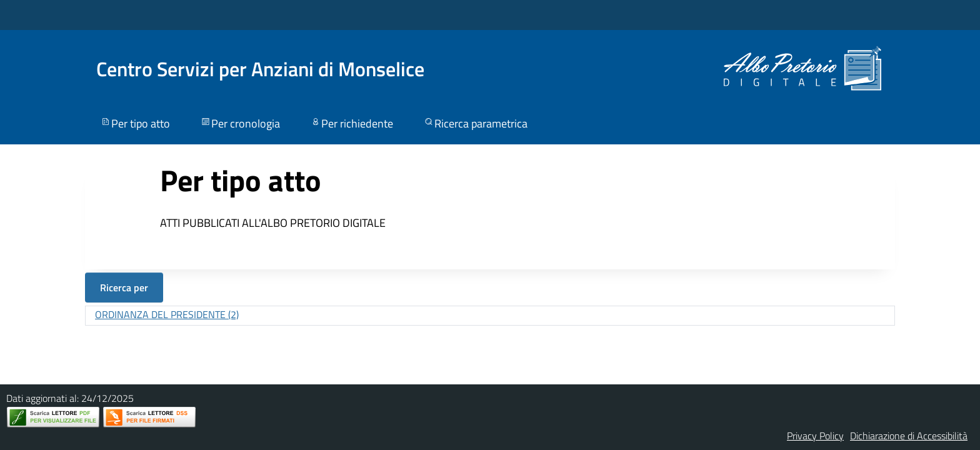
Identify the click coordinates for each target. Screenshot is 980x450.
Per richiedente (352, 123)
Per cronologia (240, 123)
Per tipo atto (135, 123)
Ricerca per (124, 287)
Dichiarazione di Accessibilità (909, 436)
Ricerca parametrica (475, 123)
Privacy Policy (815, 436)
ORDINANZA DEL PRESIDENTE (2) (167, 314)
